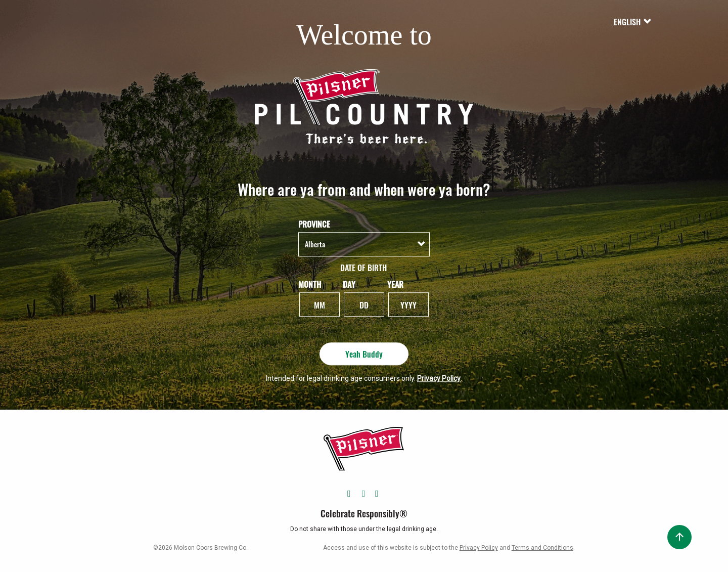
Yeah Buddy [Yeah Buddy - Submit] (364, 354)
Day (349, 284)
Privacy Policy (439, 378)
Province (314, 224)
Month (310, 284)
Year (395, 284)
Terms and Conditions (542, 548)
